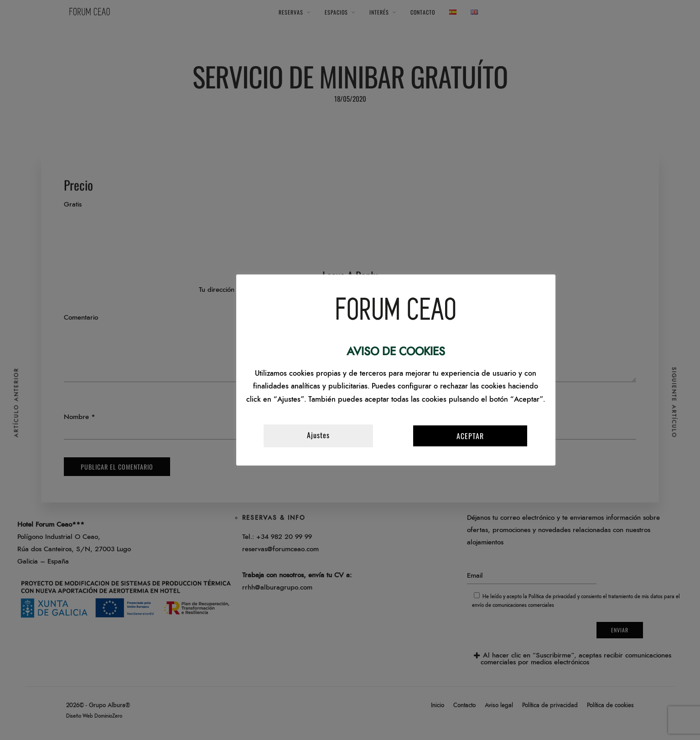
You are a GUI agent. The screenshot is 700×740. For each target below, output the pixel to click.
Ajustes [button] (318, 435)
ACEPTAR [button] (470, 436)
